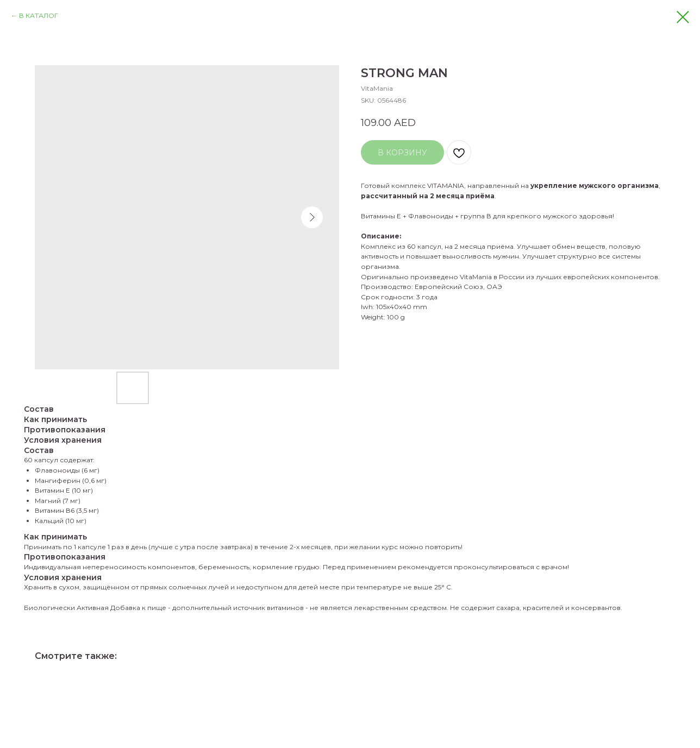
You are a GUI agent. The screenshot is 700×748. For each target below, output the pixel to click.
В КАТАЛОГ (39, 15)
